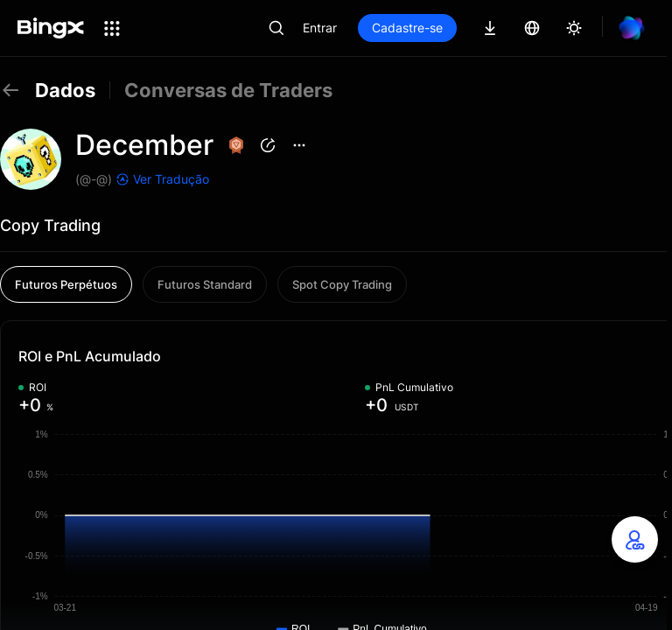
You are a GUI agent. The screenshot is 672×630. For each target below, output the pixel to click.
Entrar (320, 28)
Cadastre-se (407, 28)
